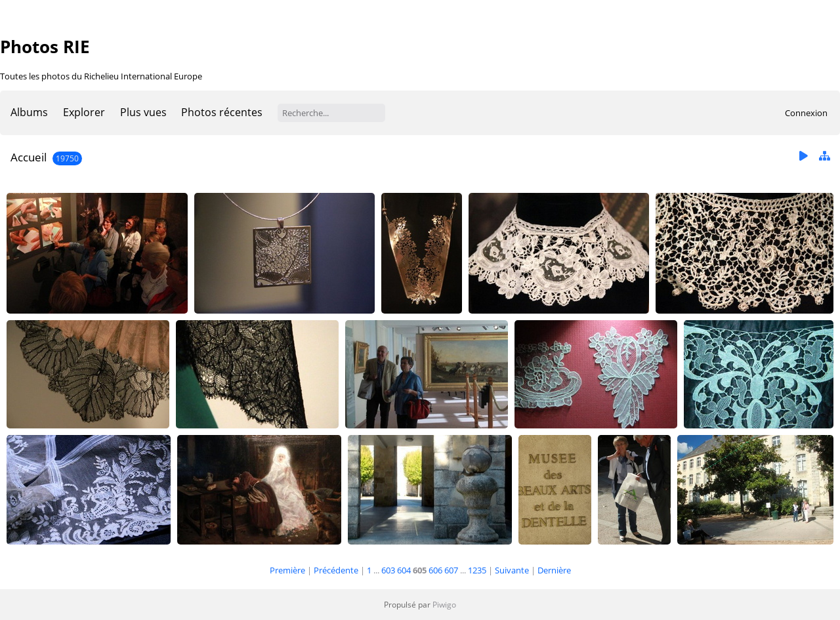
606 (435, 570)
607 (451, 570)
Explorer (84, 112)
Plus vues (143, 112)
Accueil (29, 157)
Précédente (336, 570)
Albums (29, 112)
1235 (477, 570)
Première (287, 570)
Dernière (554, 570)
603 (388, 570)
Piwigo (444, 605)
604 (404, 570)
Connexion (806, 113)
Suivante (512, 570)
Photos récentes (222, 112)
